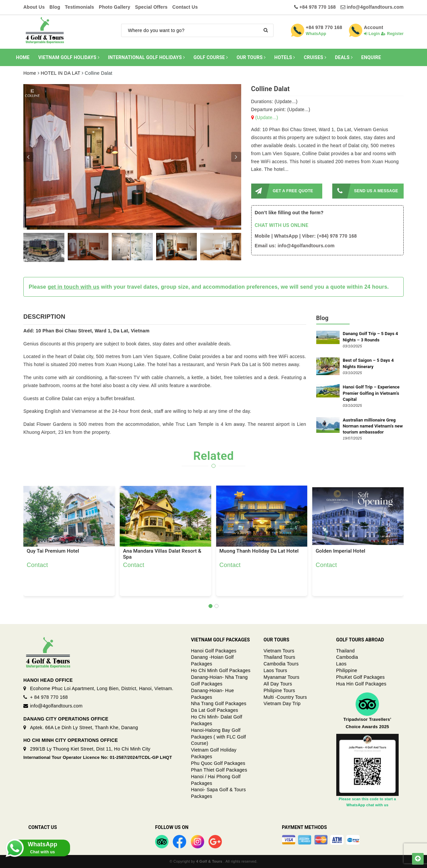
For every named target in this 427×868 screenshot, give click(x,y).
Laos (341, 664)
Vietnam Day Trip (282, 703)
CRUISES (315, 57)
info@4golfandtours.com (375, 7)
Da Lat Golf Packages (215, 710)
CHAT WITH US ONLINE (282, 225)
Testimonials (80, 7)
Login (372, 34)
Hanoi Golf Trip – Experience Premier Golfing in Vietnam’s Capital (371, 393)
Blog (55, 7)
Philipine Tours (279, 690)
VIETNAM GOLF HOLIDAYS (69, 57)
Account (374, 27)
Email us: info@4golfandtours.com (295, 246)
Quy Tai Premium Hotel (53, 551)
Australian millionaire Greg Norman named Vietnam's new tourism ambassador (373, 426)
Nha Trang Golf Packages (219, 703)
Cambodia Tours (281, 664)
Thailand (346, 651)
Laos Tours (275, 670)
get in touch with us (74, 287)
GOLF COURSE (211, 57)
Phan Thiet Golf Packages (219, 770)
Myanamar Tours (282, 677)
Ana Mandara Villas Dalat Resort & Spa (162, 554)
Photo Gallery (114, 7)
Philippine (347, 670)
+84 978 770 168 (317, 7)
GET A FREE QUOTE (282, 191)
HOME (23, 57)
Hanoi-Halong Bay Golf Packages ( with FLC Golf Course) (219, 737)
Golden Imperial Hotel (340, 551)
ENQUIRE (371, 57)
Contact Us (185, 7)
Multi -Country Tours (285, 697)
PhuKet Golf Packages (361, 677)
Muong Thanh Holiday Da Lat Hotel (259, 551)
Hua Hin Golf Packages (361, 684)
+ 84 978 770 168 (49, 697)
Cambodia (347, 657)
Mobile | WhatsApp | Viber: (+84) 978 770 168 (306, 236)
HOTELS (285, 57)
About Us (34, 7)
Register (392, 34)
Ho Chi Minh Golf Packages (221, 670)
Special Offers (151, 7)
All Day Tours (278, 684)
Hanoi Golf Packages (214, 651)
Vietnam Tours (279, 651)
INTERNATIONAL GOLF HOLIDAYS (146, 57)
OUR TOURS (251, 57)
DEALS (344, 57)
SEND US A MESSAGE (365, 191)
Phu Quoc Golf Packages (218, 763)
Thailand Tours (279, 657)
